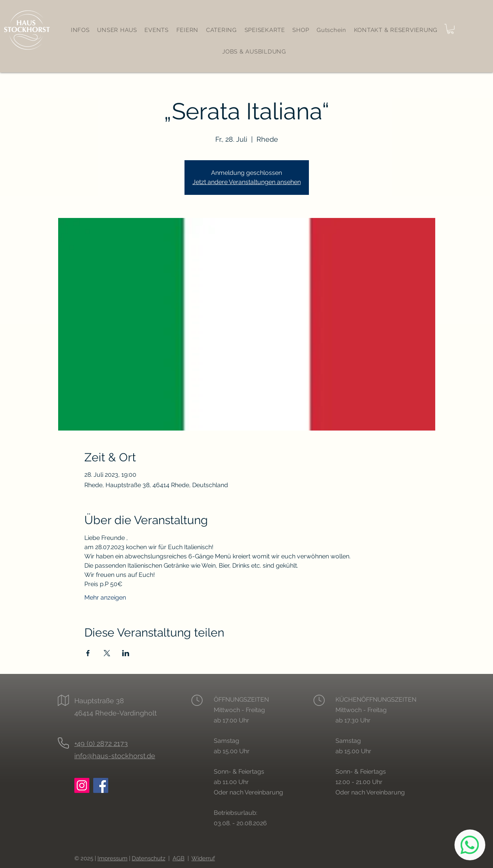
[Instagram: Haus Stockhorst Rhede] (82, 785)
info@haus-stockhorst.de (115, 756)
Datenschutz (148, 858)
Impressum (112, 858)
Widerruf (203, 858)
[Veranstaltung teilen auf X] (107, 653)
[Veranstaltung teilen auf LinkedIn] (126, 653)
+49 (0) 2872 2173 (101, 743)
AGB (179, 858)
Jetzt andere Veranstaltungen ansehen (247, 182)
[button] (450, 29)
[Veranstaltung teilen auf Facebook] (88, 653)
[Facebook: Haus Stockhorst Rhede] (101, 785)
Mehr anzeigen (105, 597)
